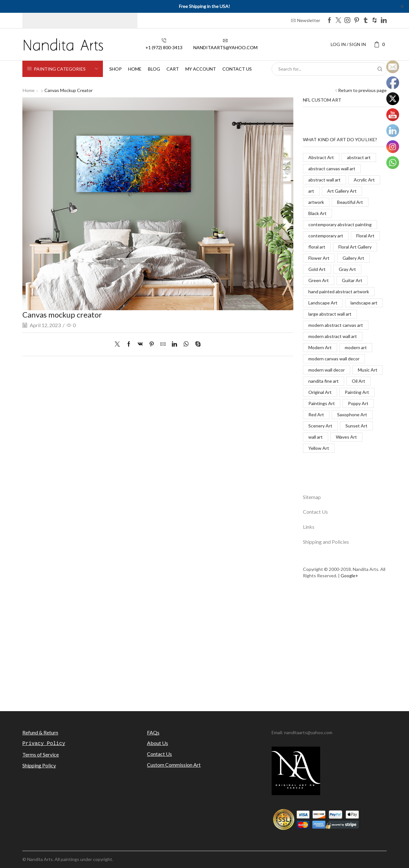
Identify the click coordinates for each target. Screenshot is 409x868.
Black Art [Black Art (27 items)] (317, 213)
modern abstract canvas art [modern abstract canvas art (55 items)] (336, 325)
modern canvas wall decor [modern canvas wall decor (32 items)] (334, 359)
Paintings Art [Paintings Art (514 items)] (322, 403)
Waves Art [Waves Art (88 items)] (346, 437)
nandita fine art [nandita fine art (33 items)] (324, 381)
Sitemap (312, 497)
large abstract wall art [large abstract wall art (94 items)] (330, 314)
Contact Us (315, 512)
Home (135, 69)
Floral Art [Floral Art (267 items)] (365, 236)
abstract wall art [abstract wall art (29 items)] (324, 180)
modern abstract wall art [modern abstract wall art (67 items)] (333, 336)
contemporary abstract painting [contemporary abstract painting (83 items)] (340, 224)
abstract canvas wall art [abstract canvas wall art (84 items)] (332, 169)
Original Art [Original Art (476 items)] (320, 392)
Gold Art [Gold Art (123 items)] (317, 269)
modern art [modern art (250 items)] (356, 347)
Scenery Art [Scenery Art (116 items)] (320, 426)
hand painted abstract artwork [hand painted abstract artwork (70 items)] (339, 292)
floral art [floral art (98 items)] (317, 247)
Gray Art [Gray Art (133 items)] (347, 269)
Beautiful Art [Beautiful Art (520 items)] (350, 202)
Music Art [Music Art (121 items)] (368, 370)
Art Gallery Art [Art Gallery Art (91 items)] (342, 191)
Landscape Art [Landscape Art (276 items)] (323, 303)
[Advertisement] (204, 649)
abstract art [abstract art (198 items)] (359, 157)
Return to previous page (362, 90)
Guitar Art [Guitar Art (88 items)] (352, 280)
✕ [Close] (402, 6)
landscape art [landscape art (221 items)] (364, 303)
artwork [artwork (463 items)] (316, 202)
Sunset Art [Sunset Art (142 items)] (356, 426)
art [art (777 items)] (311, 191)
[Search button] (380, 69)
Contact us (237, 69)
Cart (173, 69)
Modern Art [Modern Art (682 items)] (320, 347)
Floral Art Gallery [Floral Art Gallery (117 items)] (355, 247)
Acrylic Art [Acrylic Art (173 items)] (364, 180)
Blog (154, 69)
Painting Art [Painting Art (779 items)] (357, 392)
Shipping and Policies (326, 542)
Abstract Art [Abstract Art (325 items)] (321, 157)
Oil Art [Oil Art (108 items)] (359, 381)
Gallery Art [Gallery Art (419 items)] (353, 258)
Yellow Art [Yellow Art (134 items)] (319, 448)
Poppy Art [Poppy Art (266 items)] (358, 403)
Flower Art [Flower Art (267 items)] (319, 258)
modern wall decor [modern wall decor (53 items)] (327, 370)
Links (309, 527)
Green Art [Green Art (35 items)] (319, 280)
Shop (116, 69)
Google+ (349, 576)
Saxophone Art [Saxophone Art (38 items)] (352, 415)
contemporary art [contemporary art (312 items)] (326, 236)
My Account (201, 69)
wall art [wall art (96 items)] (316, 437)
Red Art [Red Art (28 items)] (316, 415)
